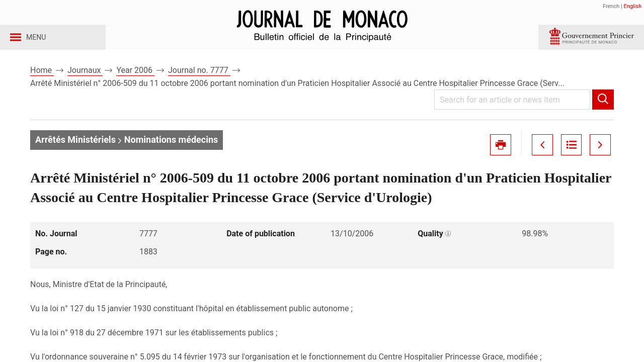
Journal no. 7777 (199, 80)
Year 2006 (135, 80)
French (611, 6)
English (632, 6)
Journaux (85, 80)
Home (42, 80)
